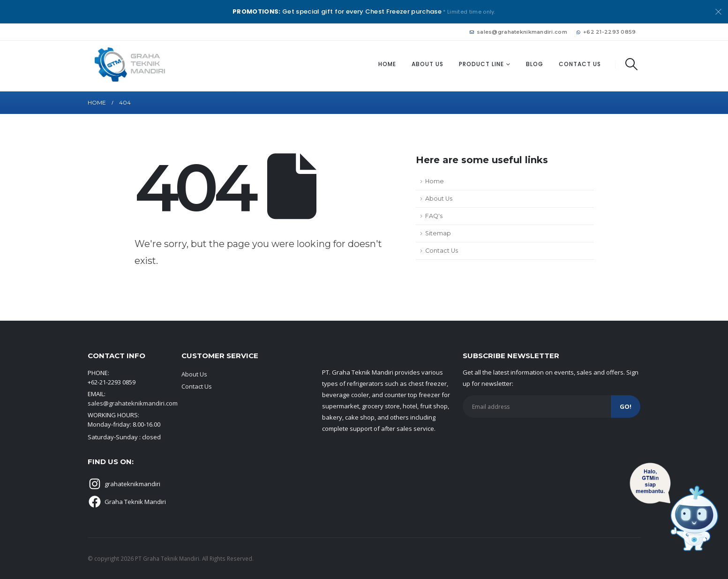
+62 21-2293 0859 (606, 32)
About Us (428, 64)
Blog (535, 64)
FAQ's (434, 216)
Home (387, 64)
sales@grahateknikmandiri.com (518, 32)
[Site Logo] (130, 64)
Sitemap (438, 233)
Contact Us (580, 64)
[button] (631, 64)
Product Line (481, 64)
